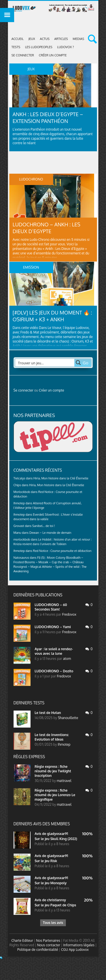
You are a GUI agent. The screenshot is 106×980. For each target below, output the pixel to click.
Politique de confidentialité (38, 950)
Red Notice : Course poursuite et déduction (62, 551)
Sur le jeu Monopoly (51, 883)
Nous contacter (49, 945)
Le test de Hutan (48, 713)
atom (67, 659)
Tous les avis (53, 923)
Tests (16, 47)
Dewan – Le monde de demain (50, 533)
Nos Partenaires (48, 940)
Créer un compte (53, 55)
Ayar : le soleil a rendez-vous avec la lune (54, 651)
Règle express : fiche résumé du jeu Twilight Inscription (53, 771)
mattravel (64, 781)
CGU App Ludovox (75, 950)
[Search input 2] (45, 363)
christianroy (56, 900)
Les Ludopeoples (39, 47)
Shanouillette (68, 718)
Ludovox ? (65, 47)
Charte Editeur (22, 940)
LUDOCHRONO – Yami (53, 627)
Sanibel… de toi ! (44, 526)
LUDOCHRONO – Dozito (54, 671)
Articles (61, 39)
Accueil (18, 39)
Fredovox (69, 614)
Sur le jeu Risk (46, 861)
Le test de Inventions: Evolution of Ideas (52, 737)
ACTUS (45, 39)
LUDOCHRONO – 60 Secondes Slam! (51, 607)
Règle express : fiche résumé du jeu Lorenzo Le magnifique (55, 795)
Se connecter (23, 55)
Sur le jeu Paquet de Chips (56, 905)
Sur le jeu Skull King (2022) (56, 839)
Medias (78, 39)
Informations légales (79, 945)
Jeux (32, 39)
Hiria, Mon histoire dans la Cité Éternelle (61, 478)
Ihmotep (19, 503)
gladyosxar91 (57, 834)
